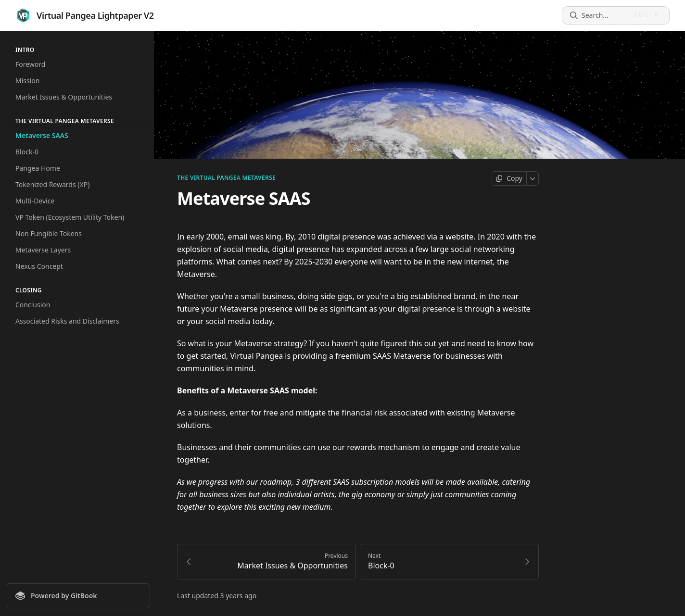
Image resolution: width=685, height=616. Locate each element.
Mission (27, 81)
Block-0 (27, 152)
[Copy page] (509, 178)
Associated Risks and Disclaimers (67, 321)
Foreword (30, 64)
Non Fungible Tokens (49, 233)
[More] (533, 178)
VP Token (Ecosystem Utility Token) (70, 217)
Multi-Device (35, 201)
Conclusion (33, 305)
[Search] (605, 15)
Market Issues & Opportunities (64, 97)
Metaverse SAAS (42, 135)
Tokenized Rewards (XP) (52, 184)
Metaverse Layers (43, 250)
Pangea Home (38, 168)
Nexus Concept (39, 266)
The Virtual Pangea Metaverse (226, 178)
